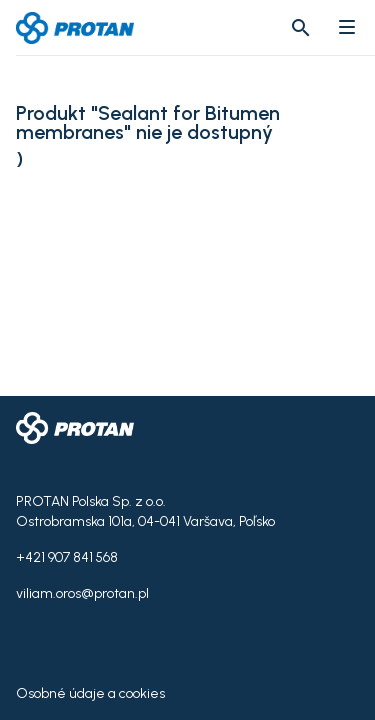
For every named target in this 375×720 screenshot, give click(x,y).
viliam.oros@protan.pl (82, 593)
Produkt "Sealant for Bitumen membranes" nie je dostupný (148, 123)
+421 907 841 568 (67, 557)
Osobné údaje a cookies (90, 693)
